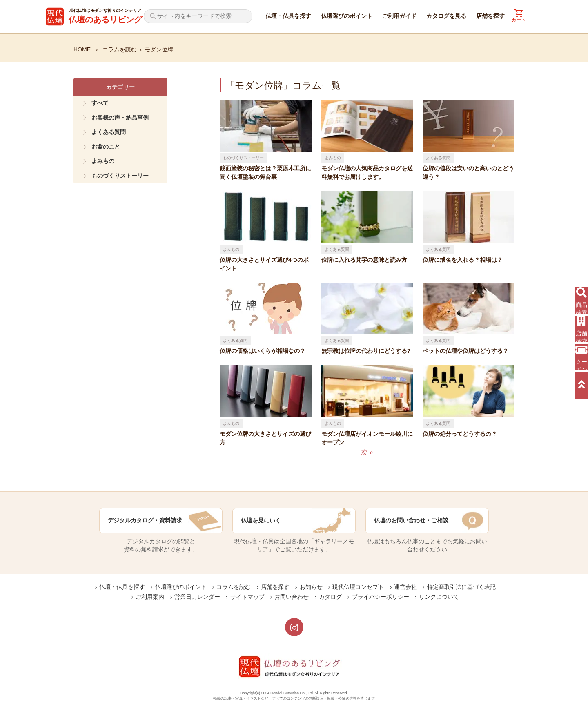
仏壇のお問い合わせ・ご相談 (411, 520)
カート (519, 20)
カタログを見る (446, 16)
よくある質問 (109, 132)
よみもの (103, 161)
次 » (367, 452)
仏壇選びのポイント (347, 16)
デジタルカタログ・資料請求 (145, 520)
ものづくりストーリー (120, 176)
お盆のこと (106, 147)
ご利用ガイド (399, 16)
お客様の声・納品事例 (120, 118)
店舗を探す (490, 16)
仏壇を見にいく (261, 520)
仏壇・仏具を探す (288, 16)
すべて (100, 103)
